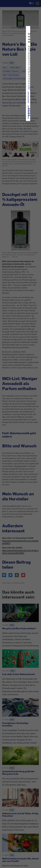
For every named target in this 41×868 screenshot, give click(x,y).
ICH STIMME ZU (28, 97)
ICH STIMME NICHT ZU (28, 112)
